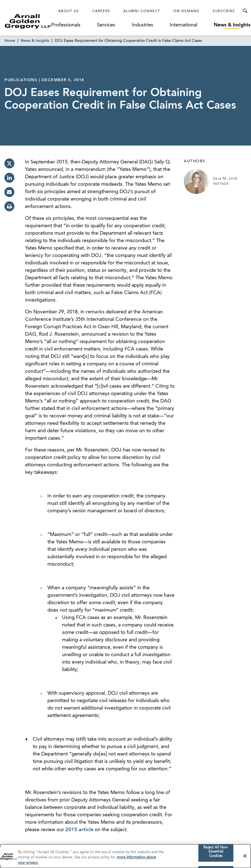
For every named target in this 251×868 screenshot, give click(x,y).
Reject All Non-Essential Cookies (216, 854)
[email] (9, 192)
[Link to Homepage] (28, 21)
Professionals (66, 25)
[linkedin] (9, 178)
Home (10, 41)
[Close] (245, 858)
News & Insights (232, 25)
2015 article (79, 830)
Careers (101, 11)
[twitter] (9, 163)
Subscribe (224, 11)
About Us (69, 11)
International (183, 25)
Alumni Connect (142, 11)
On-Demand (187, 11)
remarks (95, 312)
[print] (9, 206)
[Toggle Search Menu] (245, 11)
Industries (142, 25)
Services (106, 25)
